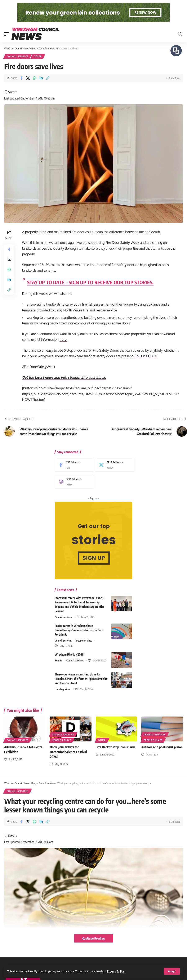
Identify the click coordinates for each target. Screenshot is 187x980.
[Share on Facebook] (21, 78)
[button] (172, 971)
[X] (114, 465)
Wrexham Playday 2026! (70, 654)
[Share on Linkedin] (41, 78)
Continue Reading (93, 938)
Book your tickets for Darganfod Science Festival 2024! (68, 752)
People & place (84, 640)
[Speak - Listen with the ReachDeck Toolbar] (176, 51)
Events (59, 660)
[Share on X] (28, 78)
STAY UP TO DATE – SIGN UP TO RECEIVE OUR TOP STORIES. (90, 282)
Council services (17, 56)
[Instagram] (74, 482)
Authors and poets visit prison (162, 747)
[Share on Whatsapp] (35, 78)
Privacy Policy (116, 971)
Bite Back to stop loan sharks (116, 747)
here (63, 340)
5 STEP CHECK (146, 356)
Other (38, 56)
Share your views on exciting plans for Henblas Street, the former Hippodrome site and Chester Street (81, 679)
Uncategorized (63, 689)
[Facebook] (74, 465)
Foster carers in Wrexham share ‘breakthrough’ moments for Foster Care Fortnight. (79, 630)
